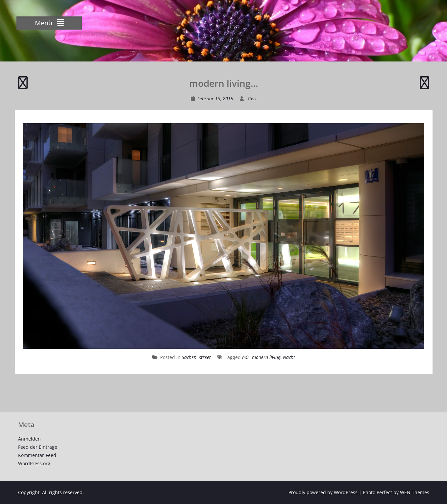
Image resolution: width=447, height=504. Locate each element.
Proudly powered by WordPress (323, 492)
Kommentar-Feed (37, 455)
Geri (252, 98)
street (205, 357)
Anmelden (29, 439)
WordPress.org (34, 463)
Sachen (189, 357)
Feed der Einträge (38, 447)
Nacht (289, 357)
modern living (266, 357)
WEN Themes (415, 492)
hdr (246, 357)
